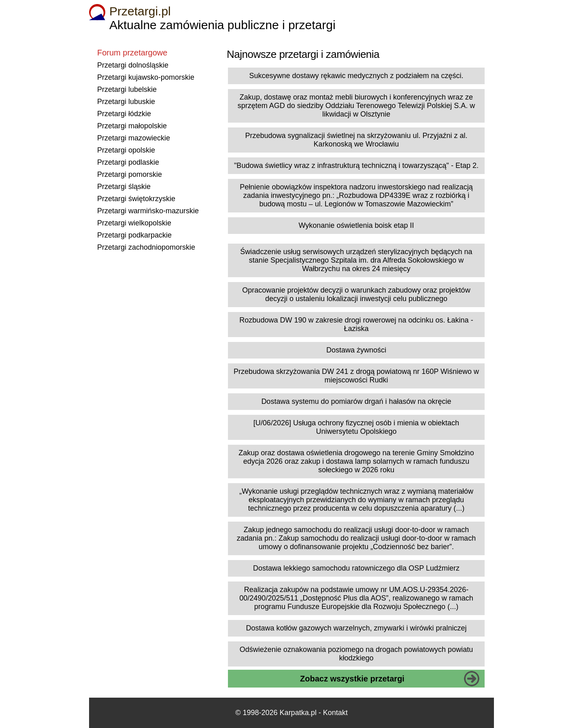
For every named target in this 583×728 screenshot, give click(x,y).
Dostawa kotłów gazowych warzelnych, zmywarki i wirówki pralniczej (356, 628)
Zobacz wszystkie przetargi (352, 679)
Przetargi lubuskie (126, 102)
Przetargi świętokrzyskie (136, 199)
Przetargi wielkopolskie (134, 223)
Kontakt (335, 713)
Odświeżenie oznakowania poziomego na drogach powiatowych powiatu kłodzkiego (356, 654)
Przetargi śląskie (124, 187)
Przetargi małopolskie (132, 126)
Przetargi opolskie (126, 150)
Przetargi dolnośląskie (133, 65)
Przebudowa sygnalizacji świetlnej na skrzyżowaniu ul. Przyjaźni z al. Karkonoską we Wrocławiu (356, 140)
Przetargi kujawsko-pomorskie (146, 77)
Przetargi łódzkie (124, 114)
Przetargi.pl (140, 11)
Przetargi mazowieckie (134, 138)
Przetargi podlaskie (128, 162)
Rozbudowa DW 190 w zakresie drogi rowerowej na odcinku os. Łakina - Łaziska (356, 324)
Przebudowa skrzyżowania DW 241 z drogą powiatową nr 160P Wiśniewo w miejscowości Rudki (356, 376)
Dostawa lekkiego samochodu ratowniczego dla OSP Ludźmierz (356, 568)
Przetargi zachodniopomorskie (146, 247)
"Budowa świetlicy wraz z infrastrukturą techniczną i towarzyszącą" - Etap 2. (356, 166)
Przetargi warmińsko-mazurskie (148, 211)
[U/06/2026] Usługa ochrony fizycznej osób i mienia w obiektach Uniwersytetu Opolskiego (356, 427)
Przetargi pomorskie (130, 174)
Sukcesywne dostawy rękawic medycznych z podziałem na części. (356, 76)
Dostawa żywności (356, 350)
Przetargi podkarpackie (134, 235)
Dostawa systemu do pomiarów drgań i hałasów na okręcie (356, 401)
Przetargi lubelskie (127, 89)
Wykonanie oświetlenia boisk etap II (356, 225)
